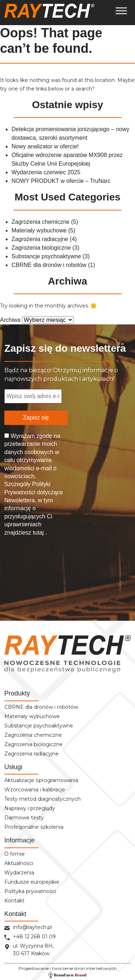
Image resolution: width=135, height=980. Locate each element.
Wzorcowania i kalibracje (35, 790)
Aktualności (19, 863)
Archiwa (10, 320)
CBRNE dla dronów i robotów (49, 265)
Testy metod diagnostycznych (42, 799)
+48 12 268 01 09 (34, 937)
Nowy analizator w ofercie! (45, 146)
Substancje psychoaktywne (46, 256)
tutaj (38, 533)
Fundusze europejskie (32, 882)
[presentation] (34, 568)
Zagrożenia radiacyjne (40, 239)
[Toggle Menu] (121, 11)
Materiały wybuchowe (39, 230)
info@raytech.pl (32, 927)
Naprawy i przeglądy (30, 808)
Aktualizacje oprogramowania (41, 780)
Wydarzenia (19, 873)
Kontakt (14, 901)
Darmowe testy (24, 818)
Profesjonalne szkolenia (34, 827)
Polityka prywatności (30, 891)
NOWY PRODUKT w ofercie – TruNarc (61, 181)
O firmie (15, 854)
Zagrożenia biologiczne (41, 248)
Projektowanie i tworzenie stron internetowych (68, 972)
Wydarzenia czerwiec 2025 (46, 172)
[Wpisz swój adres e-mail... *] (33, 396)
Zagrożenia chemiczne (40, 222)
